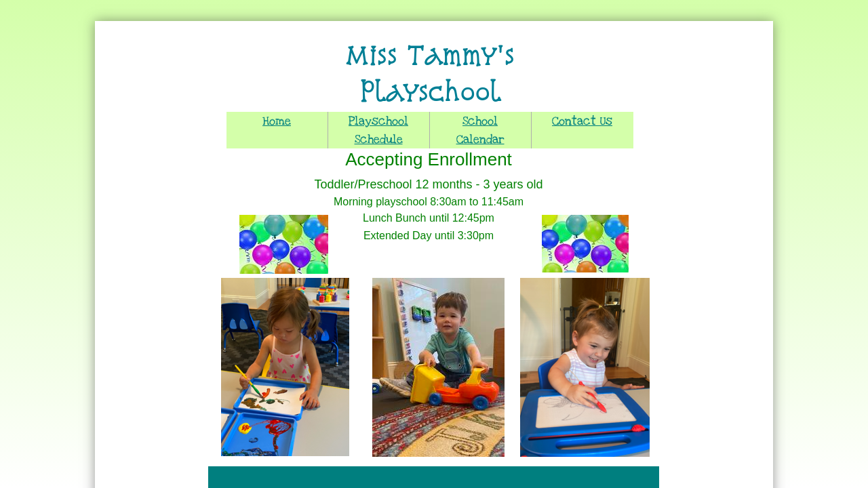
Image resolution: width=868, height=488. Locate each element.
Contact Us (582, 121)
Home (277, 121)
